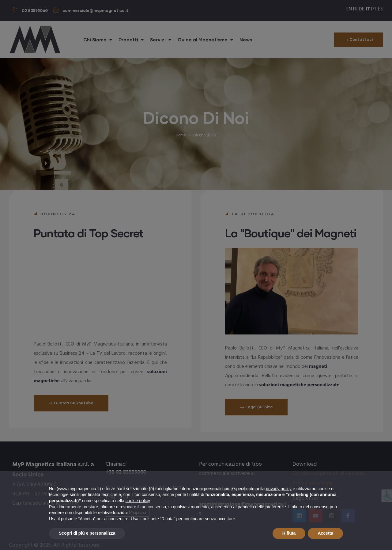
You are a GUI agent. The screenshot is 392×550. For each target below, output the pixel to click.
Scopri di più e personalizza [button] (87, 533)
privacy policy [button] (279, 489)
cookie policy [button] (138, 501)
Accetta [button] (325, 533)
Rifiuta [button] (289, 533)
